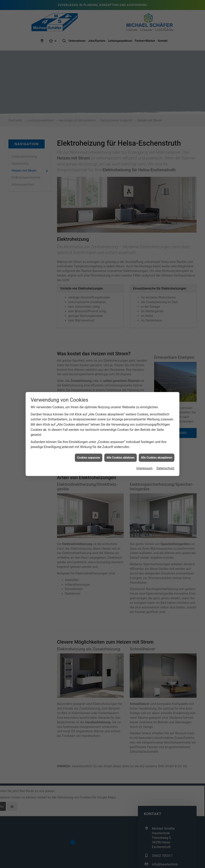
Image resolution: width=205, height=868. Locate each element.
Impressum (144, 459)
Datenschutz (165, 459)
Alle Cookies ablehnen (121, 448)
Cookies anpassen (89, 448)
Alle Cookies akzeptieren (157, 448)
